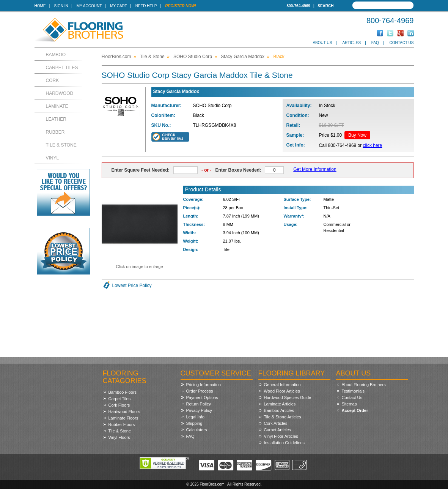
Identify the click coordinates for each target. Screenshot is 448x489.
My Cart (118, 6)
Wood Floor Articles (282, 391)
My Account (89, 6)
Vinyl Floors (119, 437)
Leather (56, 119)
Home (40, 6)
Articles (351, 43)
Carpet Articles (278, 430)
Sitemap (349, 404)
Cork (53, 80)
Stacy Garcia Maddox (243, 57)
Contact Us (401, 43)
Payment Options (202, 398)
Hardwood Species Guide (288, 398)
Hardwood (60, 93)
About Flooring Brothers (364, 385)
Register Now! (181, 6)
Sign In (61, 6)
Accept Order (355, 410)
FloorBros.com (116, 57)
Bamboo (56, 55)
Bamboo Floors (123, 392)
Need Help (146, 6)
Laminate (57, 106)
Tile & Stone (61, 145)
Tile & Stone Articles (283, 417)
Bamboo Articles (279, 410)
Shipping (194, 423)
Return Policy (199, 404)
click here (373, 145)
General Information (282, 385)
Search (325, 6)
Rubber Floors (122, 424)
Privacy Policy (199, 410)
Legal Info (195, 417)
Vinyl (53, 158)
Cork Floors (119, 405)
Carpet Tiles (62, 68)
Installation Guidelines (285, 443)
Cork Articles (276, 423)
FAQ (375, 43)
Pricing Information (204, 385)
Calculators (197, 430)
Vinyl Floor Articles (281, 436)
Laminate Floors (123, 418)
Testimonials (353, 391)
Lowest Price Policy (132, 286)
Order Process (200, 391)
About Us (322, 43)
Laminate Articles (280, 404)
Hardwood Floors (124, 412)
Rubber (55, 132)
